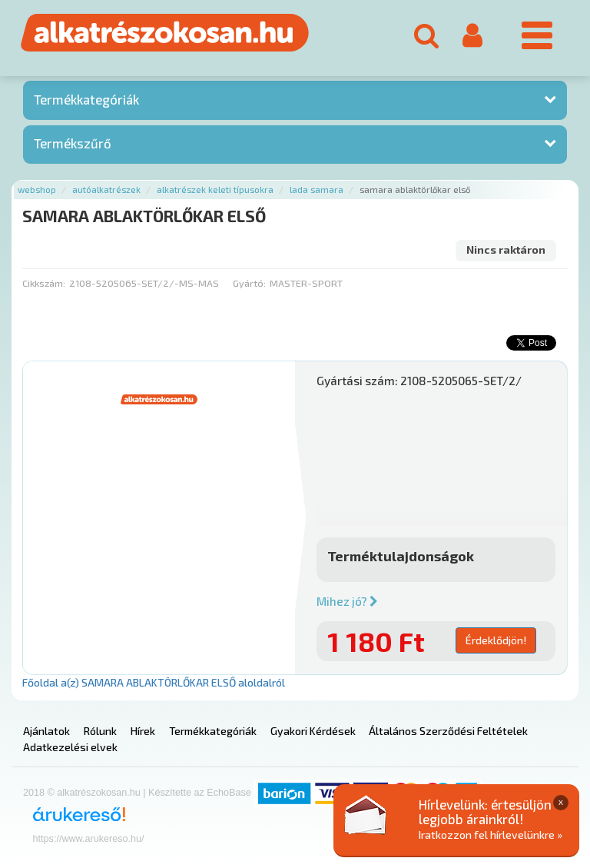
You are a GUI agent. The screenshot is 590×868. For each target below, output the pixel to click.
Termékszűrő (73, 143)
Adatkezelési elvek (70, 747)
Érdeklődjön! (496, 640)
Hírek (143, 731)
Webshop (37, 190)
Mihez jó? (347, 601)
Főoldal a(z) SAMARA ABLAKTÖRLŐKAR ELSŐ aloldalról (154, 682)
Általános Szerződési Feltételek (448, 731)
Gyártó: (249, 283)
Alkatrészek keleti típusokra (215, 190)
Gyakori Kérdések (313, 731)
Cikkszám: (44, 283)
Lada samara (317, 190)
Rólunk (100, 731)
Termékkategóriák (86, 99)
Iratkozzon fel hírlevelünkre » (491, 835)
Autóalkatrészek (106, 190)
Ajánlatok (46, 731)
